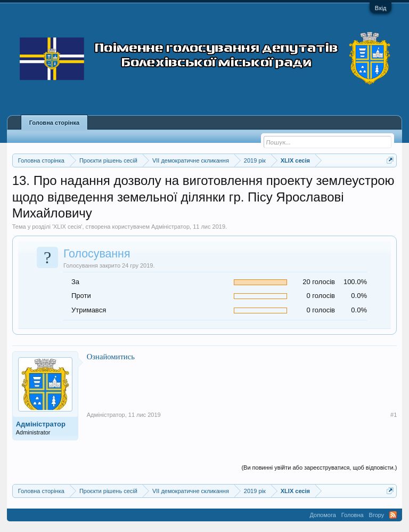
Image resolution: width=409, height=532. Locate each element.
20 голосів (319, 282)
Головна (353, 515)
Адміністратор (170, 227)
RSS (393, 515)
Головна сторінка (54, 123)
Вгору (377, 515)
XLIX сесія (67, 227)
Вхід (381, 8)
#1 (394, 415)
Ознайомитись (111, 357)
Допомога (322, 515)
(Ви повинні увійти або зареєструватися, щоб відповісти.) (319, 467)
